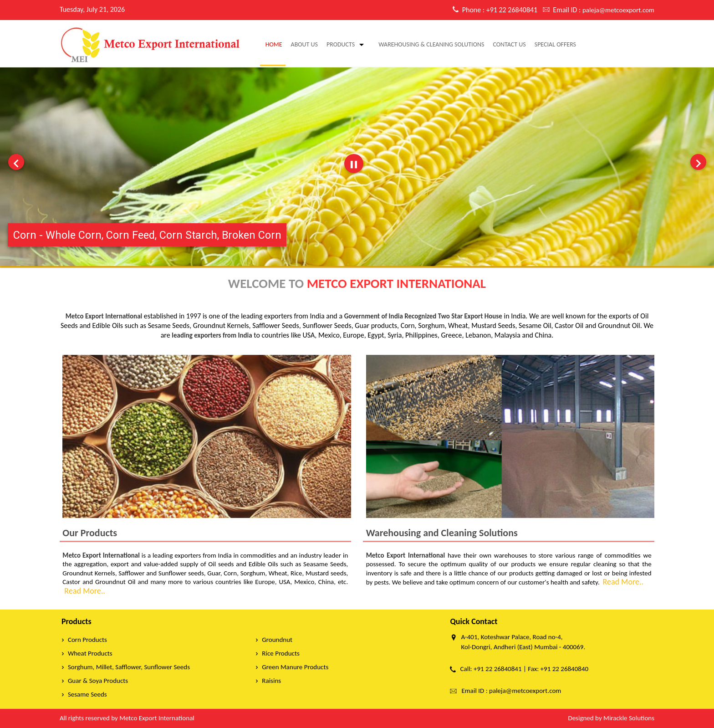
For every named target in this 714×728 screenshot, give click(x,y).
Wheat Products (90, 653)
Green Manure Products (295, 667)
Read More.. (84, 591)
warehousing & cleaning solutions (431, 44)
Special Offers (555, 44)
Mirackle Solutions (629, 718)
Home (274, 44)
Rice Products (280, 653)
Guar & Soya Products (98, 681)
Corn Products (87, 640)
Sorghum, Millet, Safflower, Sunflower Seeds (129, 667)
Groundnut (277, 640)
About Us (304, 44)
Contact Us (509, 44)
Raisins (271, 681)
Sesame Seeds (87, 694)
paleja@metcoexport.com (618, 10)
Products (341, 44)
